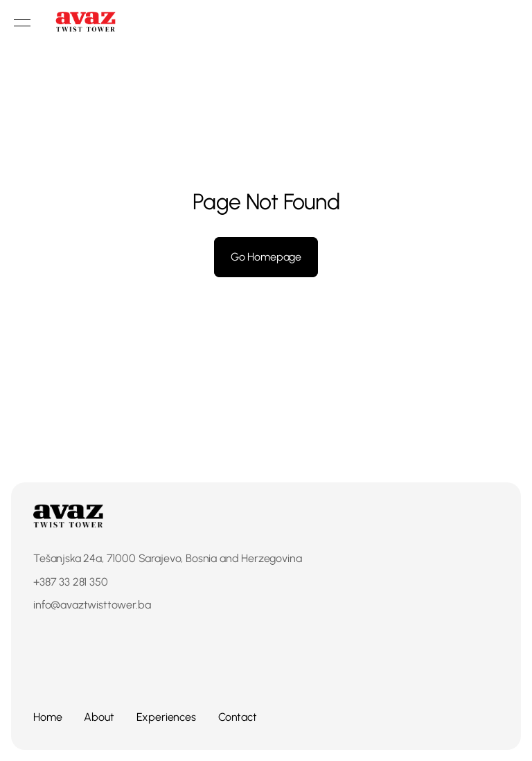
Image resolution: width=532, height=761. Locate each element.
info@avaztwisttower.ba (92, 605)
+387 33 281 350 (71, 582)
